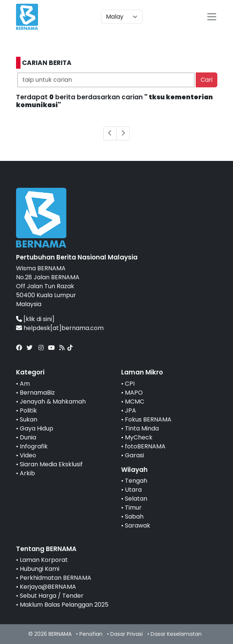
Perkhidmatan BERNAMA (56, 578)
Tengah (136, 481)
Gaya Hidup (37, 428)
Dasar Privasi (127, 634)
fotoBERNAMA (145, 446)
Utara (133, 490)
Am (25, 384)
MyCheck (139, 437)
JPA (130, 410)
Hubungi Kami (40, 569)
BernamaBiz (37, 393)
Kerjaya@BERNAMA (48, 587)
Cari (207, 80)
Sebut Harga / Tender (52, 596)
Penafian (91, 634)
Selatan (136, 499)
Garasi (134, 455)
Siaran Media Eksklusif (51, 464)
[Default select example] (122, 17)
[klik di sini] (39, 319)
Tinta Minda (142, 428)
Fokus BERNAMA (148, 419)
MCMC (135, 402)
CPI (130, 384)
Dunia (28, 437)
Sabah (134, 517)
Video (28, 455)
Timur (133, 508)
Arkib (27, 473)
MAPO (134, 393)
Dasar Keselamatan (176, 634)
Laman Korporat (44, 560)
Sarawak (138, 525)
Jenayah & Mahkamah (53, 402)
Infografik (34, 446)
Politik (28, 410)
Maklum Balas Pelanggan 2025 (64, 605)
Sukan (29, 419)
